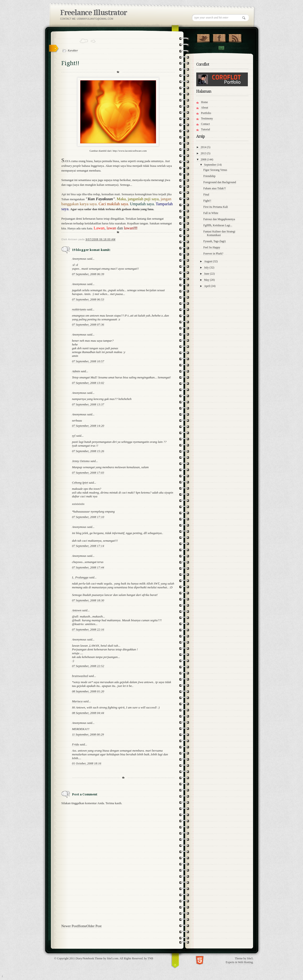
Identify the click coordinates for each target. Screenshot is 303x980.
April (207, 286)
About (205, 108)
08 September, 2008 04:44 (88, 713)
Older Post (94, 926)
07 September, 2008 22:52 (88, 666)
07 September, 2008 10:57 (88, 361)
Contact (221, 48)
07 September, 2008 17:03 (88, 473)
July (207, 268)
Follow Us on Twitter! (203, 37)
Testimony (207, 118)
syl (74, 436)
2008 (204, 159)
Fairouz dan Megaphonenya (219, 219)
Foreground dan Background (220, 182)
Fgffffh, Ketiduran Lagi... (218, 225)
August (209, 261)
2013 (204, 153)
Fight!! (207, 201)
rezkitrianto (79, 309)
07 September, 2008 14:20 (88, 426)
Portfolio (206, 113)
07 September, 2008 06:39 (88, 274)
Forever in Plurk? (213, 254)
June (207, 274)
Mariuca (77, 701)
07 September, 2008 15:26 (88, 451)
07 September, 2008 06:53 (88, 299)
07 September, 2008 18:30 (88, 600)
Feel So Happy (212, 247)
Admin (76, 371)
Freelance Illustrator (94, 13)
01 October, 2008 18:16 (87, 763)
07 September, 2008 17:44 (88, 567)
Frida (76, 744)
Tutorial (205, 129)
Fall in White (211, 213)
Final (206, 195)
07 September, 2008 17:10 (88, 517)
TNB (150, 958)
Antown (77, 610)
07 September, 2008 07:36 (88, 324)
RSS (235, 37)
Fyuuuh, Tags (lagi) (214, 241)
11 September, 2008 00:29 (88, 734)
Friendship (209, 176)
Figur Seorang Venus (215, 170)
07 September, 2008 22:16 (88, 629)
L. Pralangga (80, 577)
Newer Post (70, 926)
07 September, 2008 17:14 (88, 546)
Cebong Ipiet (80, 483)
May (207, 280)
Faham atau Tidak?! (215, 188)
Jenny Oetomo (81, 461)
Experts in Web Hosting (239, 962)
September (210, 165)
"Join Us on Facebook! (219, 37)
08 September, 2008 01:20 (88, 691)
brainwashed (80, 676)
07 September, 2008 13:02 (88, 383)
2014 (204, 147)
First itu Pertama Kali (216, 207)
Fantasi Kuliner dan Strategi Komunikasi (219, 233)
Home (82, 926)
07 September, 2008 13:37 (88, 404)
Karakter (73, 50)
